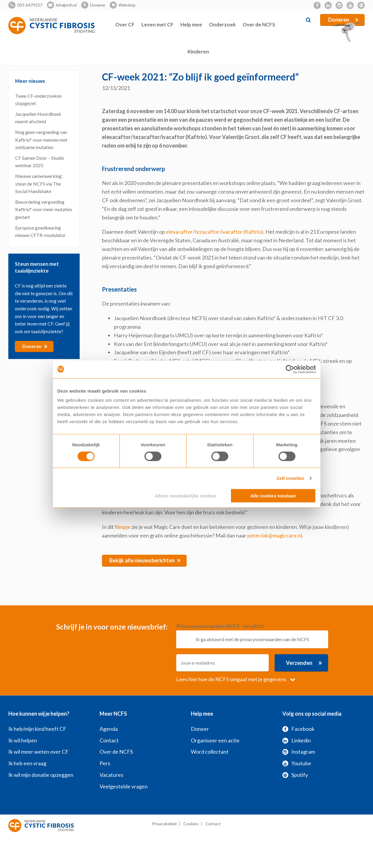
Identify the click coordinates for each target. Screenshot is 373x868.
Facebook (298, 729)
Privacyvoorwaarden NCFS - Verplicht (220, 626)
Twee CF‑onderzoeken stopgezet (38, 100)
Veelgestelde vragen (124, 786)
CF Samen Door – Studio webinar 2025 (40, 162)
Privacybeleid (164, 824)
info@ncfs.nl (66, 5)
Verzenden (304, 662)
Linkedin (297, 740)
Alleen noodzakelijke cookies (186, 496)
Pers (105, 763)
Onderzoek (222, 24)
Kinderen (198, 52)
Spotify (295, 775)
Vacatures (111, 775)
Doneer (200, 729)
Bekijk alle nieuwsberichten (145, 560)
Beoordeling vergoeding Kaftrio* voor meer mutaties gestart (44, 209)
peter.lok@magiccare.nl (275, 535)
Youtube (297, 763)
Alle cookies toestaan (273, 496)
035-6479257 (30, 5)
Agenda (109, 729)
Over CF (125, 24)
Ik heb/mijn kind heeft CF (37, 729)
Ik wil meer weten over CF (38, 752)
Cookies (191, 824)
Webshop (127, 5)
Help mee (191, 24)
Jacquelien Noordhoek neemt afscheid (38, 118)
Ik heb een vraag (27, 763)
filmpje (123, 527)
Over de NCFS (259, 24)
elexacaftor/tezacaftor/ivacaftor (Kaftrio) (215, 232)
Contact (109, 740)
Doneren (98, 5)
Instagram (299, 752)
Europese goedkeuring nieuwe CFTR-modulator (40, 231)
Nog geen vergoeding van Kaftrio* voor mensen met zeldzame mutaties (41, 140)
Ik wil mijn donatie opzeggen (41, 775)
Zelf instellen (291, 478)
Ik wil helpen (23, 740)
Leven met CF (158, 24)
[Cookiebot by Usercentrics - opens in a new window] (290, 369)
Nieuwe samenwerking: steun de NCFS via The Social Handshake (39, 184)
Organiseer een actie (215, 740)
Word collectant (210, 752)
